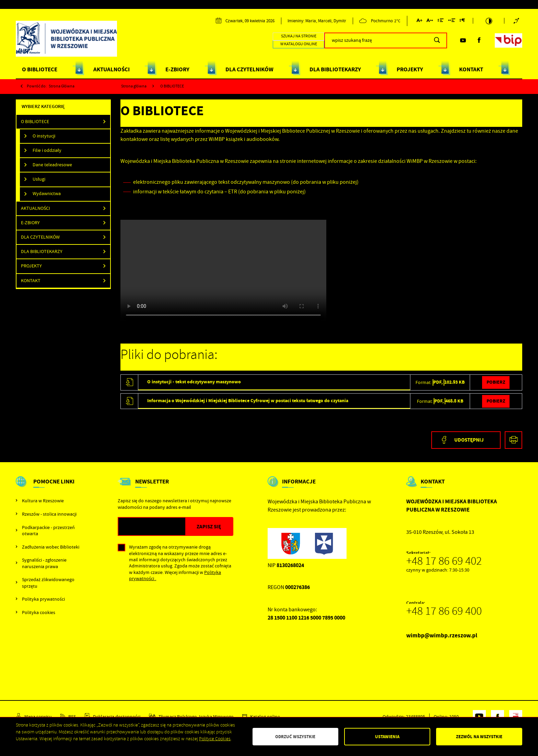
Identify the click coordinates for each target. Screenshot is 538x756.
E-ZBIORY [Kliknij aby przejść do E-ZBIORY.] (30, 223)
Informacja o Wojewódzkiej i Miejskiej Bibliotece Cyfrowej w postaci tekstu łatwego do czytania (248, 401)
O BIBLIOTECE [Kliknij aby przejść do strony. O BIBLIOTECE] (40, 69)
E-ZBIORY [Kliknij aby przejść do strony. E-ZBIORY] (177, 69)
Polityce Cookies (215, 739)
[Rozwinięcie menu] (50, 487)
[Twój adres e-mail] (152, 526)
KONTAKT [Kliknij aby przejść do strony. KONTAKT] (471, 69)
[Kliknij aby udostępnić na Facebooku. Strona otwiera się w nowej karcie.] (466, 440)
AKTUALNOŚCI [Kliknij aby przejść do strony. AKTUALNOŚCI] (112, 69)
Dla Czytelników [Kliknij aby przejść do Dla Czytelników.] (40, 237)
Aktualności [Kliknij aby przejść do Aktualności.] (36, 208)
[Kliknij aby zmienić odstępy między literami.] (430, 21)
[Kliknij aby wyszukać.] (437, 40)
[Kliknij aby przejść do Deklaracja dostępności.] (113, 717)
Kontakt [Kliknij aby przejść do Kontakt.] (31, 281)
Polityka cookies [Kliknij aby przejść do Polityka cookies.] (39, 612)
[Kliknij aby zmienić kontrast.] (489, 21)
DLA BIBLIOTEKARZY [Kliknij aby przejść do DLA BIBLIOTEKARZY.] (42, 251)
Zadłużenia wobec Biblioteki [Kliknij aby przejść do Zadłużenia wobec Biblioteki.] (51, 547)
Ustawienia (387, 737)
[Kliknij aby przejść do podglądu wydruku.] (513, 440)
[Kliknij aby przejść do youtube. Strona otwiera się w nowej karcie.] (463, 40)
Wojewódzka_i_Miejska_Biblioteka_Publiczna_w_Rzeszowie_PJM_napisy (223, 271)
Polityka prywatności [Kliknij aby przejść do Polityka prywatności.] (43, 599)
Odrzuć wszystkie (295, 737)
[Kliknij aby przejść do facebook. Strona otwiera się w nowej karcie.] (479, 40)
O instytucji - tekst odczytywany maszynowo (194, 382)
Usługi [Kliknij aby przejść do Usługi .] (39, 179)
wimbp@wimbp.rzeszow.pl (442, 635)
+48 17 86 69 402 (444, 561)
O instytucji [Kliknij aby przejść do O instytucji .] (44, 136)
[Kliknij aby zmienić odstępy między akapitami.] (462, 21)
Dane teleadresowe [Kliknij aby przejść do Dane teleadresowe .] (52, 165)
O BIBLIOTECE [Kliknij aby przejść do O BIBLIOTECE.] (35, 122)
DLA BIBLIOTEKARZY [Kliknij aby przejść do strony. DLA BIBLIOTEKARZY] (335, 69)
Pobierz (496, 382)
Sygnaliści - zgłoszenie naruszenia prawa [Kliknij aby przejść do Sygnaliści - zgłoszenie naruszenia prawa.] (44, 563)
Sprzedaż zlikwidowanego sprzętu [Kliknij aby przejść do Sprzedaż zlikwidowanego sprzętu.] (48, 583)
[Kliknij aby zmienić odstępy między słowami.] (452, 21)
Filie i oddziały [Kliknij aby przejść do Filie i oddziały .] (47, 150)
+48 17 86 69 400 (444, 611)
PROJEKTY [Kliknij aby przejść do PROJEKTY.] (31, 266)
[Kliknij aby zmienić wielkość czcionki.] (419, 21)
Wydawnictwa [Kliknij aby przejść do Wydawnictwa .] (47, 194)
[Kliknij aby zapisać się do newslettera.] (209, 526)
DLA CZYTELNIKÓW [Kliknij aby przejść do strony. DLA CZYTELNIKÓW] (249, 69)
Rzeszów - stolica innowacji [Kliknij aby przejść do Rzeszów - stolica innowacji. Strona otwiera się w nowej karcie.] (49, 514)
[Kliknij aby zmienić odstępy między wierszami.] (441, 21)
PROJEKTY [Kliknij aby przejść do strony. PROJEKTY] (410, 69)
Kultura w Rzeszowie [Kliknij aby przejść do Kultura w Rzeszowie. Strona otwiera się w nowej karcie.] (43, 501)
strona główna (62, 86)
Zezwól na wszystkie (479, 737)
